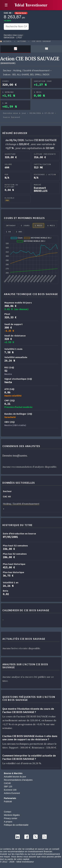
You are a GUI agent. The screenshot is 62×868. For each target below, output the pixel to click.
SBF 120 (8, 787)
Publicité (8, 802)
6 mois (51, 225)
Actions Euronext (12, 793)
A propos (8, 822)
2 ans (19, 232)
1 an (8, 232)
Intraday (11, 225)
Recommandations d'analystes (18, 780)
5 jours (25, 225)
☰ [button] (6, 5)
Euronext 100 (10, 790)
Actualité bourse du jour (15, 777)
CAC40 (7, 783)
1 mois (38, 225)
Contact (8, 812)
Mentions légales (12, 815)
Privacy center (11, 818)
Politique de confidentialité (16, 825)
